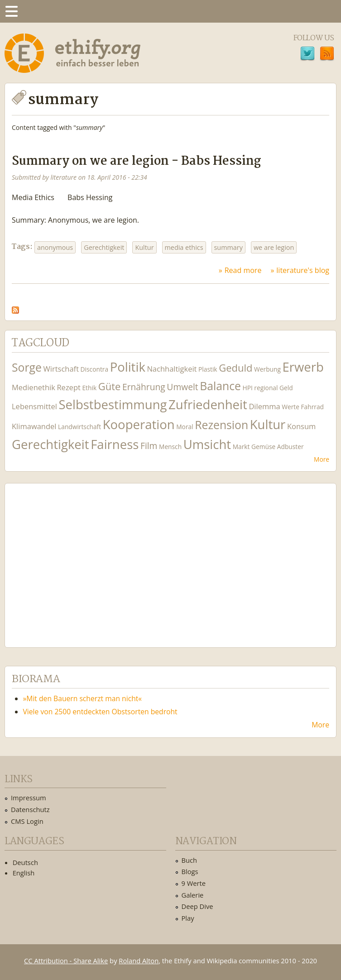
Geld (286, 388)
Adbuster (291, 447)
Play (188, 918)
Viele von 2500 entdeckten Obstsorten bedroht (100, 712)
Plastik (208, 369)
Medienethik (34, 387)
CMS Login (27, 821)
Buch (190, 860)
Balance (220, 386)
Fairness (115, 444)
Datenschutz (30, 809)
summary (228, 247)
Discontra (94, 369)
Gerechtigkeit (104, 247)
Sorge (27, 367)
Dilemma (264, 406)
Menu (11, 11)
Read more (243, 270)
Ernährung (144, 387)
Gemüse (263, 447)
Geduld (235, 368)
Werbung (267, 369)
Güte (110, 386)
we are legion (274, 247)
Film (149, 446)
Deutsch (25, 862)
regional (266, 388)
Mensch (170, 447)
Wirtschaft (61, 369)
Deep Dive (197, 906)
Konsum (301, 426)
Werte (291, 407)
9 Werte (194, 883)
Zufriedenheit (208, 404)
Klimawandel (34, 426)
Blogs (190, 871)
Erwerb (303, 367)
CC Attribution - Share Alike (66, 961)
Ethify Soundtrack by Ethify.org (79, 558)
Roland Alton (139, 961)
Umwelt (182, 387)
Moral (185, 427)
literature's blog (303, 270)
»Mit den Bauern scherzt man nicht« (83, 698)
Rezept (68, 387)
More (322, 459)
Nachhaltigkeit (172, 369)
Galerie (193, 895)
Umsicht (207, 444)
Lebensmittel (34, 406)
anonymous (55, 247)
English (24, 873)
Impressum (29, 798)
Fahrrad (312, 407)
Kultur (144, 247)
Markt (241, 447)
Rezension (221, 425)
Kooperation (139, 424)
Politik (128, 367)
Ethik (89, 388)
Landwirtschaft (79, 427)
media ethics (184, 247)
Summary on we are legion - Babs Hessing (137, 161)
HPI (248, 388)
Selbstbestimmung (113, 404)
